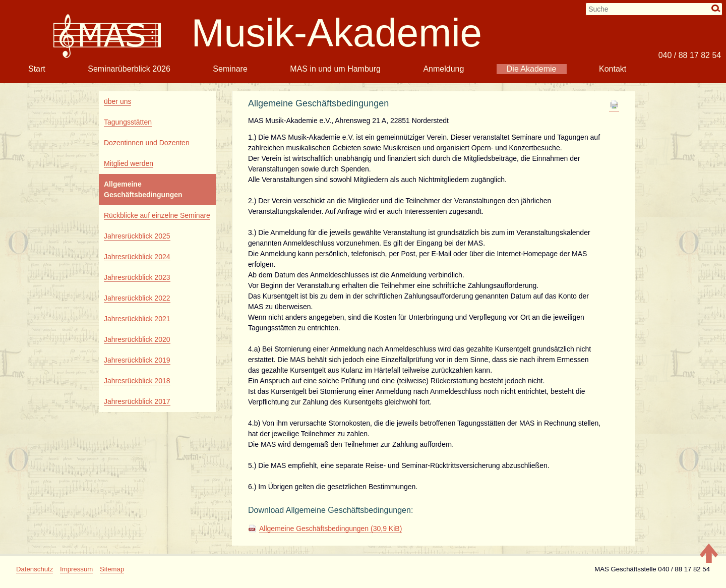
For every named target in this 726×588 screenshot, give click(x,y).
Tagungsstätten (128, 122)
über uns (117, 101)
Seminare (230, 69)
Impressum (76, 569)
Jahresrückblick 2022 (137, 298)
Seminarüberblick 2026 (129, 69)
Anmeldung (443, 69)
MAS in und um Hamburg (335, 69)
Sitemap (112, 569)
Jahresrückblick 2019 (137, 360)
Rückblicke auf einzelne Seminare (157, 215)
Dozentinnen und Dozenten (147, 143)
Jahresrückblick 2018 (137, 381)
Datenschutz (35, 569)
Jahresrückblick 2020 (137, 339)
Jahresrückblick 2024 (137, 257)
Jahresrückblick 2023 (137, 277)
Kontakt (613, 69)
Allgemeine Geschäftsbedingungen (330, 528)
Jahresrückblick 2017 (137, 401)
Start (37, 69)
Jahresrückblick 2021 (137, 319)
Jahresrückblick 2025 (137, 236)
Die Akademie (532, 69)
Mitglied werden (129, 163)
